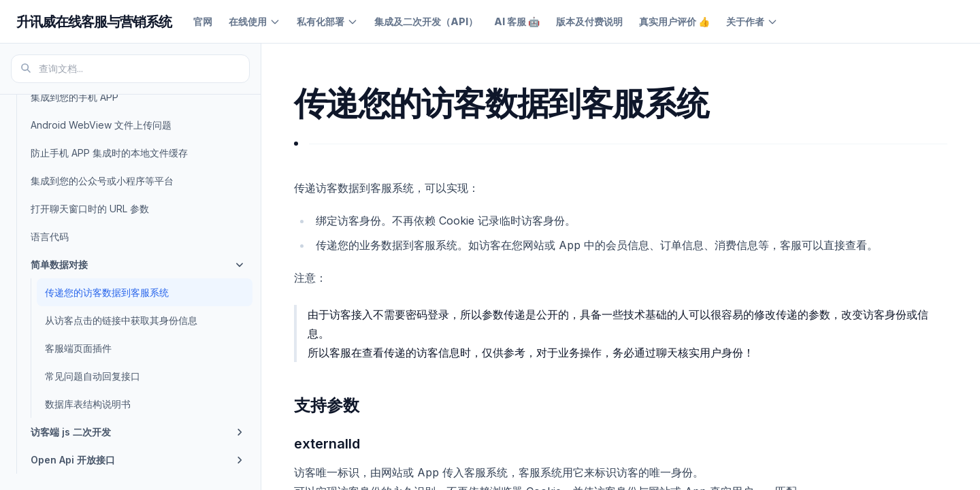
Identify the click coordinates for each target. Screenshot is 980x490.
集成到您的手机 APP (75, 97)
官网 (203, 21)
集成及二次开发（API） (426, 21)
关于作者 (752, 21)
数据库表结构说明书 (88, 404)
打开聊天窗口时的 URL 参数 (90, 209)
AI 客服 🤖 (517, 21)
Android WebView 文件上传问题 (101, 125)
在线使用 (255, 21)
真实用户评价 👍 (674, 21)
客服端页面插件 (78, 348)
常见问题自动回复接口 (93, 376)
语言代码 (50, 236)
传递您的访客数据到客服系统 (107, 292)
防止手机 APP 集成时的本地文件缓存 (109, 153)
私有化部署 (327, 21)
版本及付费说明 (589, 21)
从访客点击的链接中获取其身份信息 (121, 320)
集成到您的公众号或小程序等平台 (102, 181)
